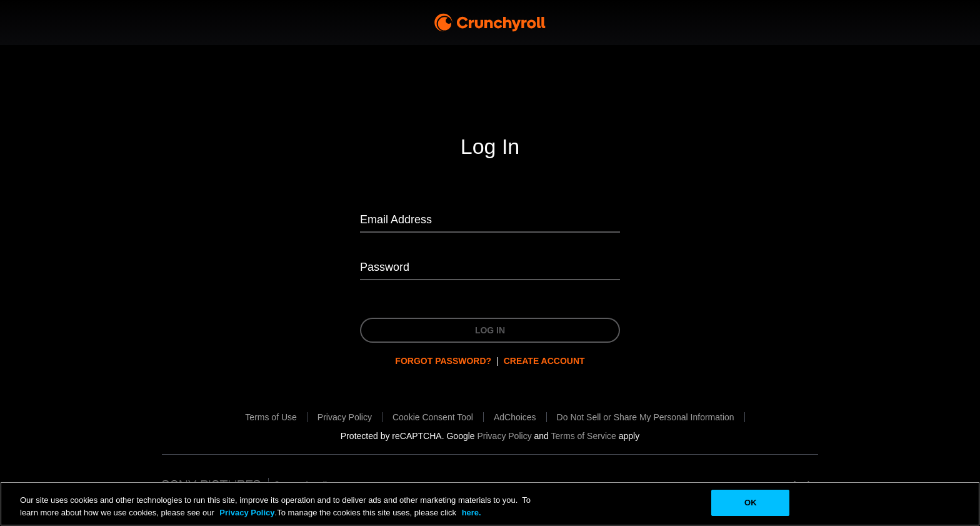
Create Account (544, 361)
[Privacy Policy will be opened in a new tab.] (345, 417)
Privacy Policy (247, 513)
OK (751, 503)
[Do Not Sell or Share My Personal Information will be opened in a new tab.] (646, 417)
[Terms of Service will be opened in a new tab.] (584, 436)
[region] (490, 504)
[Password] (490, 268)
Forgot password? (443, 361)
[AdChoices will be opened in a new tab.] (515, 417)
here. (470, 513)
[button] (433, 417)
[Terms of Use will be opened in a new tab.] (271, 417)
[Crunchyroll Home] (490, 23)
